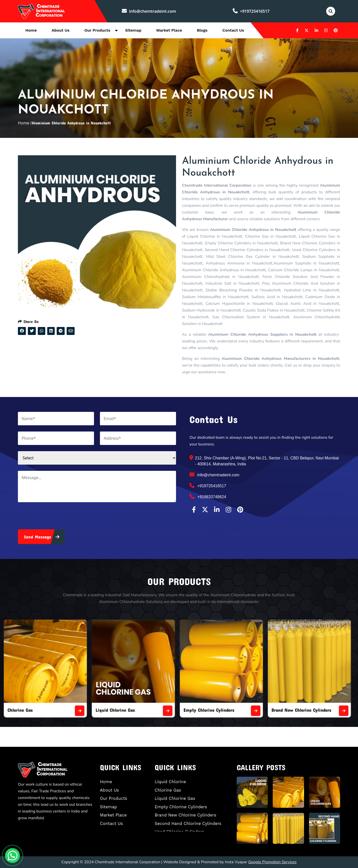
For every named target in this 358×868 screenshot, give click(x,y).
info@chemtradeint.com (149, 11)
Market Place (169, 30)
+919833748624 (208, 496)
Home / (25, 123)
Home (31, 30)
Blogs (202, 30)
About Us (61, 30)
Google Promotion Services (272, 862)
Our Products (97, 30)
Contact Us (233, 30)
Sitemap (133, 30)
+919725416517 (251, 11)
